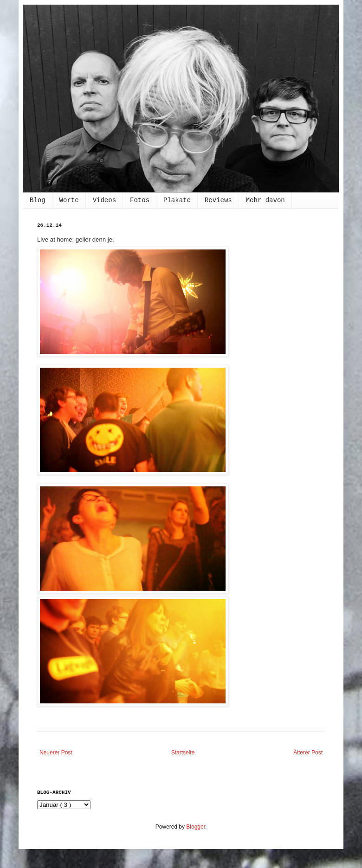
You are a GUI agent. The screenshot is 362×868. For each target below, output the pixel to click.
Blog (38, 200)
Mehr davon (265, 200)
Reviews (218, 200)
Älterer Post (308, 753)
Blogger (196, 827)
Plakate (177, 200)
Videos (104, 200)
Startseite (183, 753)
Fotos (140, 200)
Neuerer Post (56, 753)
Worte (69, 200)
